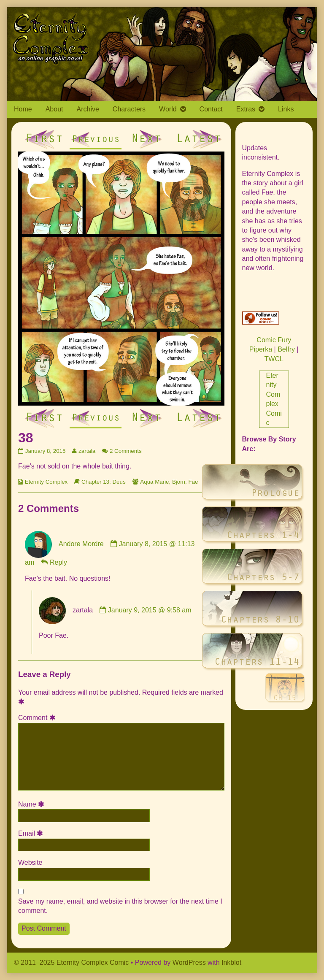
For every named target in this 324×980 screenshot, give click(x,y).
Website (30, 862)
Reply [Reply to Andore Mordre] (58, 562)
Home (23, 109)
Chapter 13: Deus (103, 482)
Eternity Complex (46, 482)
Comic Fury (274, 340)
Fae (193, 482)
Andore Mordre (81, 544)
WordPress (189, 962)
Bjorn (179, 482)
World (168, 109)
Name (32, 804)
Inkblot (231, 962)
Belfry (286, 349)
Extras (246, 109)
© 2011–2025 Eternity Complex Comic (71, 962)
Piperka (261, 349)
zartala (87, 451)
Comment (38, 718)
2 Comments (126, 451)
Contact (211, 109)
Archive (88, 109)
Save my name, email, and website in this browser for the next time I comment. (120, 906)
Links (286, 109)
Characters (129, 109)
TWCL (274, 359)
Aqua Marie (154, 482)
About (54, 109)
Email (32, 833)
